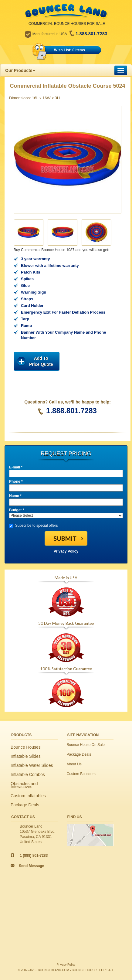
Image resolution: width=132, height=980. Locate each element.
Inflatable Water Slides (32, 765)
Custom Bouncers (81, 774)
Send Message (31, 866)
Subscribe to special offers (34, 526)
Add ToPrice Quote (41, 361)
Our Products (20, 70)
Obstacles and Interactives (24, 785)
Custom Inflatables (28, 796)
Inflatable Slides (26, 756)
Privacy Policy (66, 551)
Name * (15, 496)
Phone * (16, 481)
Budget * (17, 510)
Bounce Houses (26, 747)
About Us (74, 764)
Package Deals (25, 805)
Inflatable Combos (28, 774)
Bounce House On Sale (86, 745)
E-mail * (16, 467)
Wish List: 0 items (69, 50)
